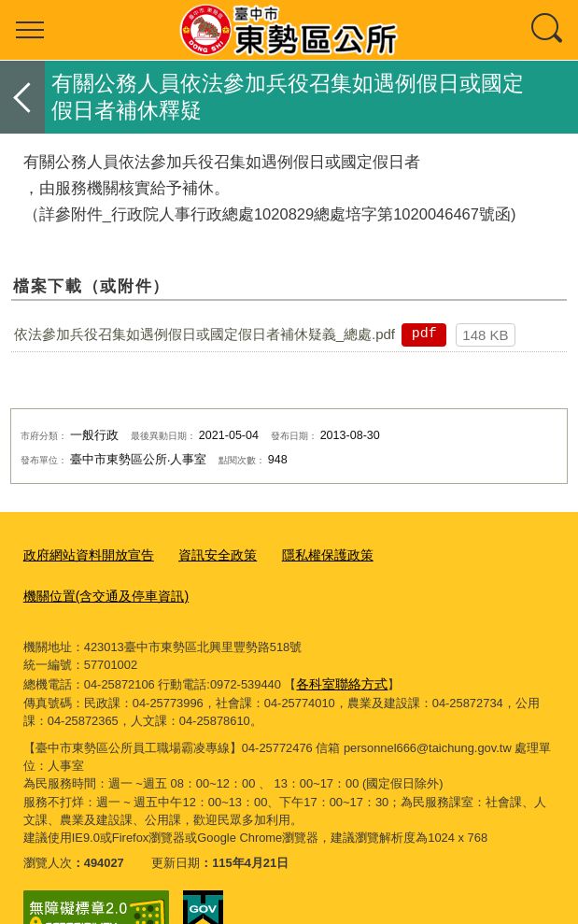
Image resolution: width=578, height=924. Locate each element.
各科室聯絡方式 (338, 640)
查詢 (548, 30)
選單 (30, 30)
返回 (22, 97)
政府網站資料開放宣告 (84, 554)
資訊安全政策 (205, 554)
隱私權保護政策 (310, 554)
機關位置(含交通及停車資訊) (453, 554)
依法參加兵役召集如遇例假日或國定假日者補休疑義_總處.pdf (204, 334)
